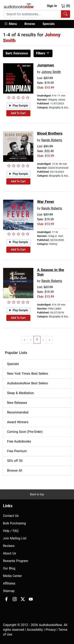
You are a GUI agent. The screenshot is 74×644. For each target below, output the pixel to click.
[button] (12, 24)
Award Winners (18, 422)
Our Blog (9, 568)
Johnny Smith (51, 72)
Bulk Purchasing (14, 523)
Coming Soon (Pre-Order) (25, 432)
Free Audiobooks (19, 441)
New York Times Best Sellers (28, 374)
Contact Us (11, 516)
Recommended (18, 412)
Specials (49, 24)
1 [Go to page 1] (37, 340)
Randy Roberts (52, 140)
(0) (66, 6)
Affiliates (9, 583)
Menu (10, 24)
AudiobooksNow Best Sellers (28, 383)
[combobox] (37, 14)
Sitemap (9, 591)
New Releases (17, 403)
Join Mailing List (15, 538)
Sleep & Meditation (21, 393)
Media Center (12, 576)
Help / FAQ (11, 531)
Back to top (37, 494)
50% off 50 (15, 461)
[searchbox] (33, 14)
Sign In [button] (52, 6)
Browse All (15, 470)
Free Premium (17, 451)
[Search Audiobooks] (66, 14)
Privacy (51, 630)
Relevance (17, 53)
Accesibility (35, 630)
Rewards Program (16, 561)
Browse (30, 24)
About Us (9, 553)
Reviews (9, 546)
